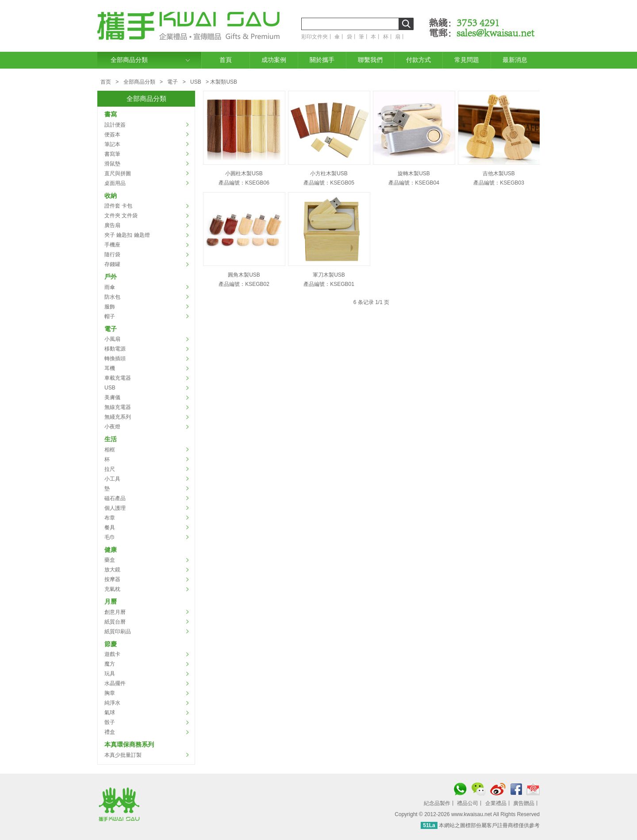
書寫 (111, 114)
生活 (111, 439)
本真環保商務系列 (129, 744)
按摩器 (112, 579)
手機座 (112, 245)
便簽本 (112, 135)
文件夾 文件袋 (121, 216)
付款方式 (418, 60)
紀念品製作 (437, 803)
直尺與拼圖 (118, 173)
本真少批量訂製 (123, 755)
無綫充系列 (118, 417)
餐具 (110, 528)
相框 (110, 450)
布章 (110, 518)
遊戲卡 (112, 654)
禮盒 (110, 732)
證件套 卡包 (118, 206)
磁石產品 (115, 498)
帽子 (110, 316)
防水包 (112, 297)
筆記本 (112, 144)
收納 (111, 196)
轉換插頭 (115, 358)
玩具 (110, 674)
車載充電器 (118, 378)
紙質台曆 (115, 622)
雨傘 (110, 287)
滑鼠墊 (112, 164)
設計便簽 (115, 125)
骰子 (110, 722)
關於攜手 (322, 60)
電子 (173, 82)
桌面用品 (115, 183)
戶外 (111, 277)
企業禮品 (496, 803)
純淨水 (112, 703)
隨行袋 (112, 254)
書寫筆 (112, 154)
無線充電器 (118, 407)
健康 (111, 550)
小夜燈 (112, 427)
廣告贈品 (524, 803)
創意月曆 (115, 612)
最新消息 (515, 60)
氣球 (110, 713)
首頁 (226, 60)
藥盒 (110, 560)
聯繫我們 (370, 60)
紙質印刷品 (118, 632)
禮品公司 (468, 803)
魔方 (110, 664)
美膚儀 (112, 397)
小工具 (112, 479)
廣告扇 (112, 225)
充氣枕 (112, 589)
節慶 (111, 644)
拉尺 (110, 469)
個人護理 (115, 508)
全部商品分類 (129, 60)
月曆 (111, 601)
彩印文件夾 (315, 37)
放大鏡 (112, 570)
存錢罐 (112, 264)
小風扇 (112, 339)
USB (196, 82)
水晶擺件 (115, 683)
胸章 (110, 693)
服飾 (110, 307)
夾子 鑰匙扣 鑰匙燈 (127, 235)
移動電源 (115, 349)
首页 (106, 82)
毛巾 (110, 537)
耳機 (110, 368)
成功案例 (274, 60)
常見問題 (467, 60)
